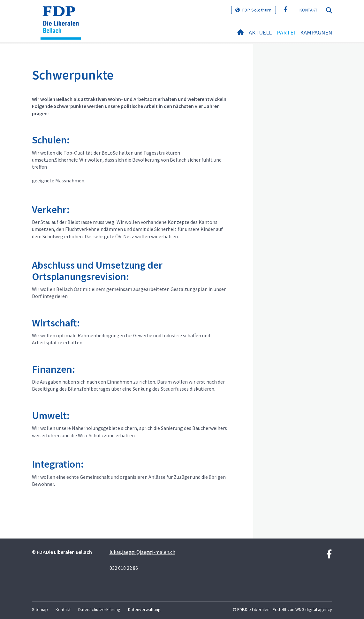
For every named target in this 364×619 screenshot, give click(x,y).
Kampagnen (316, 32)
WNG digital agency (314, 609)
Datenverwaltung (144, 609)
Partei (286, 32)
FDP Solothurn (257, 10)
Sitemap (40, 609)
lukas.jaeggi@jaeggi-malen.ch (142, 552)
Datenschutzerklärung (99, 609)
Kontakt (309, 10)
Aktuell (260, 32)
